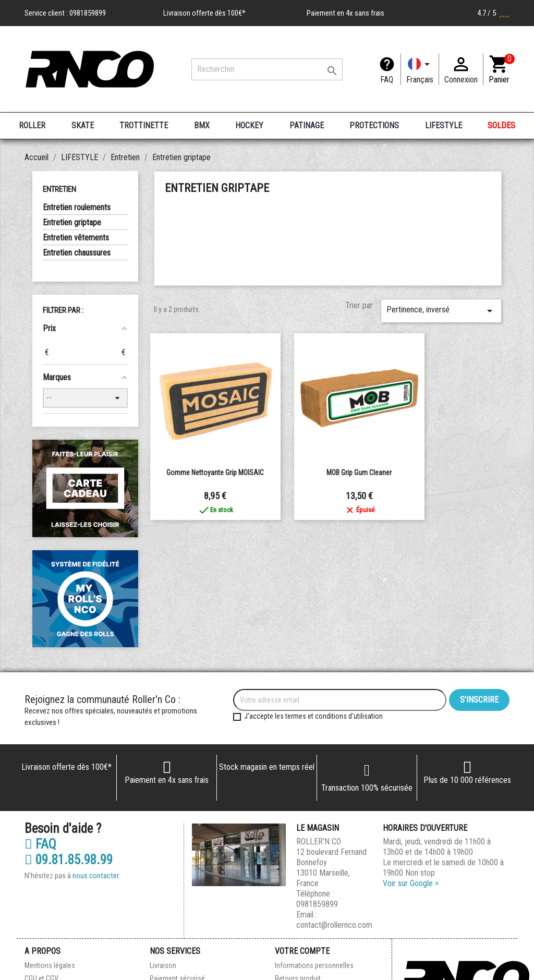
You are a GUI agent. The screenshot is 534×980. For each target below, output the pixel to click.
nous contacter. (96, 876)
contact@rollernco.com (334, 925)
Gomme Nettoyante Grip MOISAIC (215, 473)
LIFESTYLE (444, 125)
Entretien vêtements (76, 238)
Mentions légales (50, 965)
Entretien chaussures (77, 253)
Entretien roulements (77, 207)
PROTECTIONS (374, 125)
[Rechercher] (267, 69)
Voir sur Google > (411, 883)
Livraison (163, 965)
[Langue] (420, 69)
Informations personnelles (314, 965)
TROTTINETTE (144, 125)
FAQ (387, 80)
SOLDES (501, 125)
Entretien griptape (72, 222)
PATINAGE (307, 125)
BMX (202, 125)
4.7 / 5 (493, 13)
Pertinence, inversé (441, 311)
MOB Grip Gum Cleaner (359, 473)
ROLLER (32, 125)
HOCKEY (249, 125)
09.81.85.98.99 (69, 860)
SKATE (83, 125)
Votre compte (302, 951)
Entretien (59, 189)
